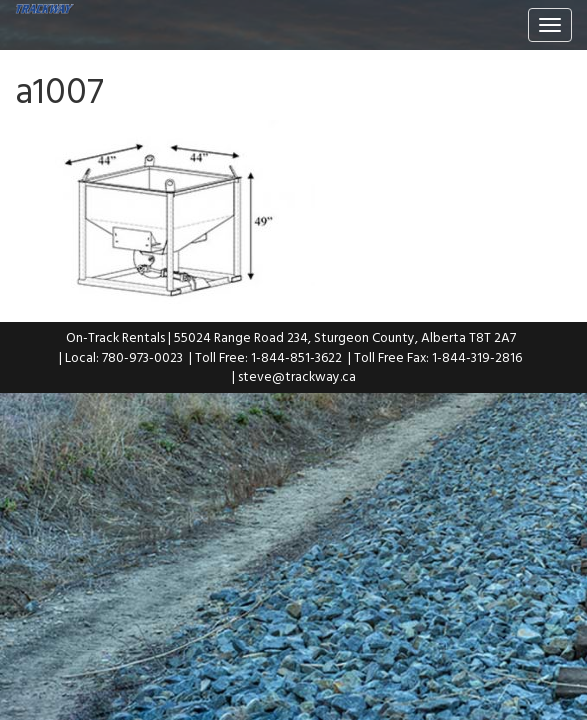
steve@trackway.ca (297, 376)
